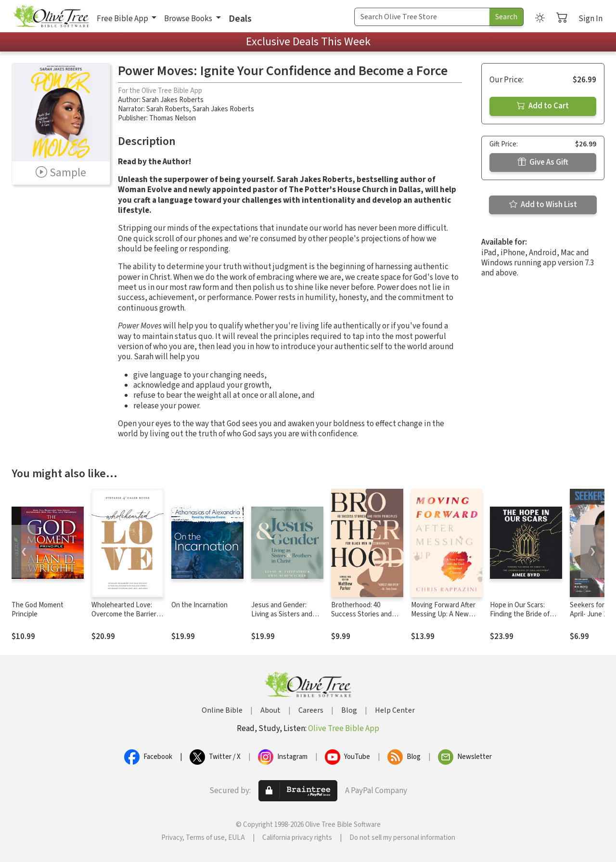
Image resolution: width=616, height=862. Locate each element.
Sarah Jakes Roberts (173, 100)
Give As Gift (543, 162)
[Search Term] (422, 17)
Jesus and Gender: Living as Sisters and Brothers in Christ (282, 614)
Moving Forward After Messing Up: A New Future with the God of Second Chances (445, 619)
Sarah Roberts (168, 109)
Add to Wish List (543, 205)
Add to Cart (543, 106)
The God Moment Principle (38, 610)
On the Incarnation (199, 605)
